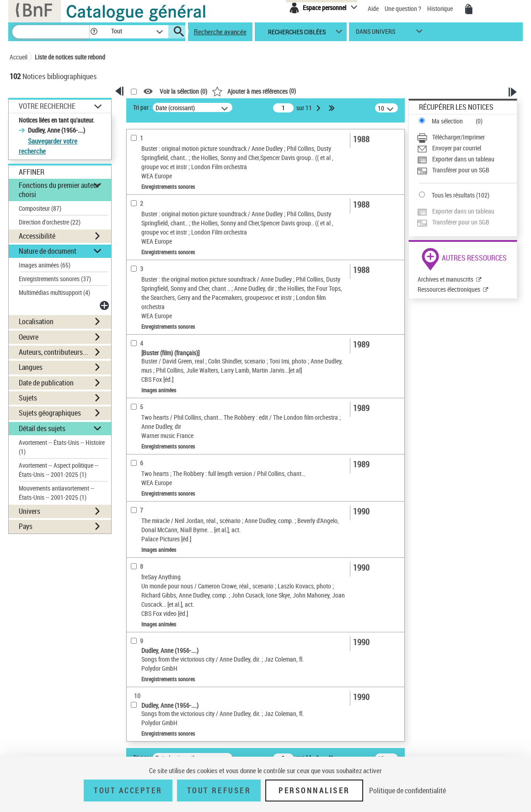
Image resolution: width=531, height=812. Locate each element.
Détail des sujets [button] (42, 428)
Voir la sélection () (183, 92)
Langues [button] (31, 367)
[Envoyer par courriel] (467, 148)
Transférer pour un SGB (461, 170)
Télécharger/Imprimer (459, 137)
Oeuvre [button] (29, 337)
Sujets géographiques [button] (50, 413)
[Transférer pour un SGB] (467, 170)
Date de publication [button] (46, 383)
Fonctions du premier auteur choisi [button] (59, 190)
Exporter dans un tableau (463, 159)
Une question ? (403, 8)
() (254, 91)
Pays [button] (26, 526)
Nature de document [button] (48, 251)
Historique (441, 8)
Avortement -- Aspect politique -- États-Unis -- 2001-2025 (59, 470)
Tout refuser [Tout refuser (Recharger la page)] (219, 791)
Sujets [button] (28, 398)
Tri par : (142, 107)
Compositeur (40, 208)
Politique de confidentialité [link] (408, 791)
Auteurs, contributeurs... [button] (54, 352)
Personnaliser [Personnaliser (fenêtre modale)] (314, 791)
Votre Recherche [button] (47, 106)
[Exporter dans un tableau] (467, 159)
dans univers (375, 34)
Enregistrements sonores (55, 279)
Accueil (19, 57)
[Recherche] (51, 32)
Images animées (45, 265)
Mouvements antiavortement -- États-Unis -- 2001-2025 (56, 493)
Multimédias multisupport (54, 292)
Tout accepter (128, 791)
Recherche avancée (220, 32)
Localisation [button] (36, 321)
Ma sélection (447, 121)
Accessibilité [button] (37, 236)
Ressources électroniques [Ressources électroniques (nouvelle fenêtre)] (449, 289)
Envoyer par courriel (457, 148)
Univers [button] (29, 511)
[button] (94, 32)
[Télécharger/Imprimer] (467, 137)
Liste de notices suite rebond (70, 57)
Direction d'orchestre (50, 222)
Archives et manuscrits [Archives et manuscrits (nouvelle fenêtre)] (445, 279)
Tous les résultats (453, 195)
